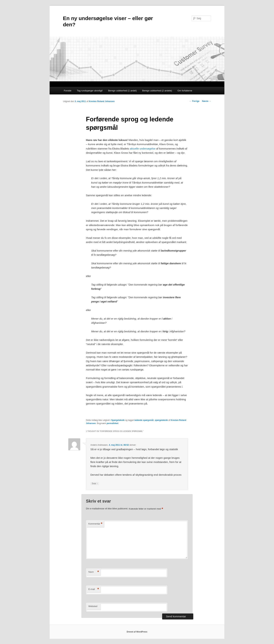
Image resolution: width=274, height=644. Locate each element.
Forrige (194, 101)
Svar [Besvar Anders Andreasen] (95, 484)
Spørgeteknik (118, 420)
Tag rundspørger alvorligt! (90, 91)
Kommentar (95, 524)
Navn (94, 572)
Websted (93, 606)
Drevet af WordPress (137, 632)
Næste (207, 101)
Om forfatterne (185, 91)
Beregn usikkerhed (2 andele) (157, 91)
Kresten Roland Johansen (102, 101)
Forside (68, 91)
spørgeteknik (161, 420)
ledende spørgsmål (144, 420)
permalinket (112, 423)
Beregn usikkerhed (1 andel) (122, 91)
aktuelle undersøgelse (143, 149)
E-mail (94, 589)
